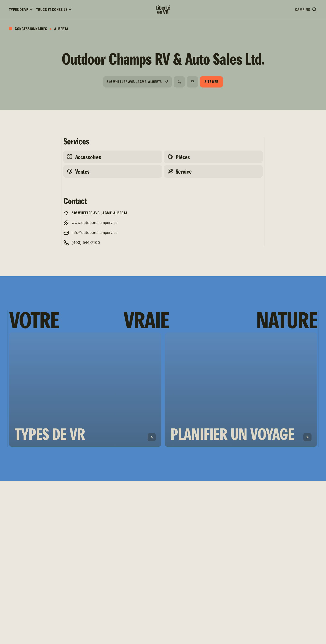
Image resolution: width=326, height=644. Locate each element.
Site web (211, 82)
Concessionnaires (31, 29)
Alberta (61, 29)
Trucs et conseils (54, 10)
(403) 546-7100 (86, 243)
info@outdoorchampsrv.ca (95, 233)
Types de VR (21, 10)
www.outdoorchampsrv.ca (95, 223)
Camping (303, 10)
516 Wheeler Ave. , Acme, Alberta (134, 82)
